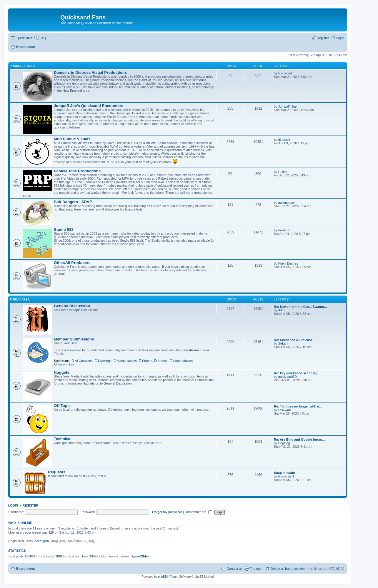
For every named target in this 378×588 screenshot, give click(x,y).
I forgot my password (167, 512)
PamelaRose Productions (77, 171)
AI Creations (84, 361)
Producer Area (23, 66)
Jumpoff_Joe (288, 106)
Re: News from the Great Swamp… (300, 307)
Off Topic (62, 406)
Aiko (281, 310)
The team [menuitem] (257, 569)
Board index (26, 569)
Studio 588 (64, 229)
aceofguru (42, 541)
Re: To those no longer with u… (298, 406)
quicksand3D (288, 377)
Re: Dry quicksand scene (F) (296, 373)
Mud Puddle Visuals (72, 139)
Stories (162, 361)
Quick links (24, 38)
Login (13, 505)
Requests (57, 472)
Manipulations (127, 361)
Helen (283, 172)
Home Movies (183, 361)
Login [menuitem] (340, 38)
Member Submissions (74, 339)
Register (31, 505)
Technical (63, 439)
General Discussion (72, 306)
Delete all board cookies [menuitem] (288, 569)
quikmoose (286, 203)
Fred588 (284, 230)
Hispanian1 (286, 476)
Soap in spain (284, 473)
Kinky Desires (288, 263)
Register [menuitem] (323, 38)
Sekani (283, 343)
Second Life (66, 364)
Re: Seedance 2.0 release (293, 340)
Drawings (105, 361)
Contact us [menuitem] (235, 569)
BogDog (284, 443)
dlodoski (284, 140)
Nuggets (62, 372)
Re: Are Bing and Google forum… (300, 440)
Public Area (20, 299)
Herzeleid (285, 73)
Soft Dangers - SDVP (73, 202)
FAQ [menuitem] (43, 38)
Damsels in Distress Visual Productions (90, 72)
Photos (147, 361)
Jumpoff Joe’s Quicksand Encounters (89, 106)
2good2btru (140, 556)
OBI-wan (285, 410)
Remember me (198, 512)
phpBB (162, 577)
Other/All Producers (72, 263)
